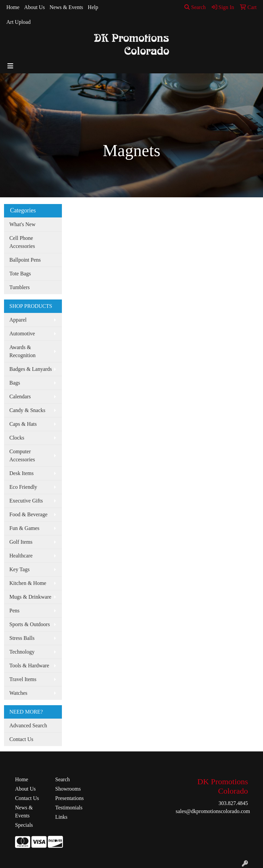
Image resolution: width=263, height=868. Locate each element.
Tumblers (20, 287)
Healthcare (21, 556)
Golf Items (21, 542)
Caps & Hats (23, 424)
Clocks (17, 438)
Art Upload (18, 22)
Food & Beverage (28, 514)
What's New (22, 224)
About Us (34, 7)
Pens (14, 611)
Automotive (22, 333)
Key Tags (19, 569)
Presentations (69, 798)
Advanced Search (28, 725)
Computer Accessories (22, 455)
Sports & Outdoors (30, 624)
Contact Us (21, 739)
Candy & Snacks (27, 410)
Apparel (18, 320)
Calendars (20, 396)
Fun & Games (24, 528)
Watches (18, 693)
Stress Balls (22, 638)
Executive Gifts (26, 501)
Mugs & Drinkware (30, 597)
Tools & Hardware (29, 665)
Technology (22, 652)
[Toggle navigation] (10, 66)
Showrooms (68, 789)
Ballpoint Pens (25, 260)
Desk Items (21, 473)
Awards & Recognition (22, 351)
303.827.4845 (233, 803)
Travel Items (23, 679)
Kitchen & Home (28, 583)
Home (13, 7)
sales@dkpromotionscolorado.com (213, 811)
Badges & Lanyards (31, 369)
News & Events (66, 7)
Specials (24, 825)
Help (93, 7)
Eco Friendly (23, 487)
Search (195, 7)
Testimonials (69, 808)
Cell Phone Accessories (22, 242)
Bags (15, 383)
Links (61, 817)
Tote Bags (20, 274)
